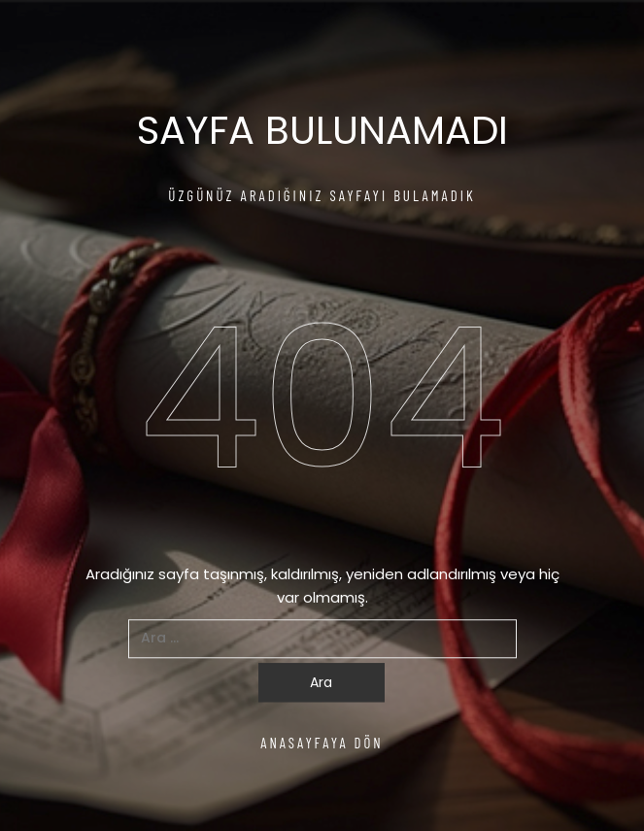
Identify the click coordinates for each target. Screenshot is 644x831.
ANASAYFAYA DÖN (322, 743)
